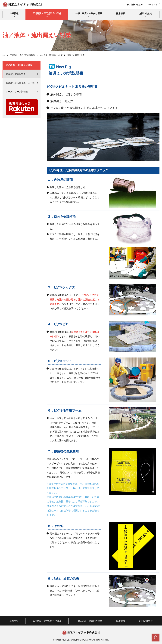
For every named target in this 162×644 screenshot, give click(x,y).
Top (155, 638)
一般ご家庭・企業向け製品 (89, 13)
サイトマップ (154, 5)
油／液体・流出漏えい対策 (51, 55)
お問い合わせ (146, 13)
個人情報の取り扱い (136, 5)
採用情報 (121, 13)
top (4, 55)
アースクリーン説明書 (17, 92)
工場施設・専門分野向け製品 (47, 13)
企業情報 (14, 13)
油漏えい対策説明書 (16, 74)
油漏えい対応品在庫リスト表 (20, 83)
